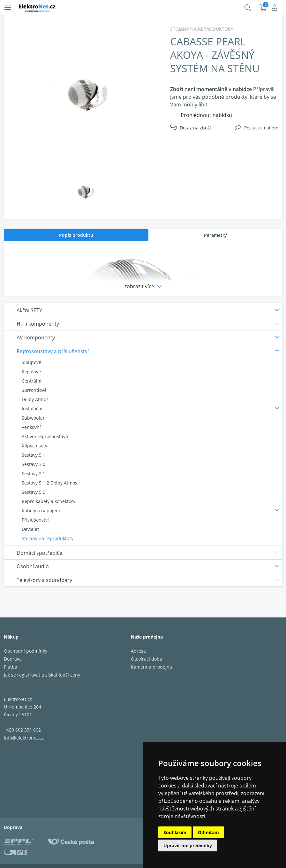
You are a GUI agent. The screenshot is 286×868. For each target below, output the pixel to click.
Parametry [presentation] (215, 235)
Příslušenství (35, 520)
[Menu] (8, 8)
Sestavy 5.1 (34, 455)
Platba (11, 667)
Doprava (13, 659)
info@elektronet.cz (24, 738)
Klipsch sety (34, 446)
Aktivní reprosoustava (45, 436)
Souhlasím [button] (175, 832)
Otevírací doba (147, 659)
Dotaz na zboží (195, 128)
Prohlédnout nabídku (206, 115)
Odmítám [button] (208, 832)
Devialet (30, 529)
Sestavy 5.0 (34, 492)
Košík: (263, 8)
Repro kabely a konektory (49, 501)
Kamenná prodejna (151, 667)
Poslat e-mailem (261, 128)
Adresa (138, 651)
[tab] (76, 235)
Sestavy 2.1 (34, 473)
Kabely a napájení (41, 511)
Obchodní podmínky (26, 651)
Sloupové (31, 362)
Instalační (32, 409)
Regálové (31, 372)
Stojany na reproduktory (48, 538)
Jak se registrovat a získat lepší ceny (42, 675)
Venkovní (31, 427)
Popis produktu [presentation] (76, 235)
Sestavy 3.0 (34, 464)
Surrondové (34, 390)
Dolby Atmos (35, 399)
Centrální (32, 381)
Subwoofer (33, 418)
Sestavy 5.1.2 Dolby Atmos (49, 483)
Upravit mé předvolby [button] (188, 845)
